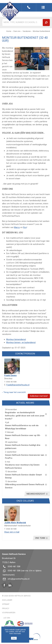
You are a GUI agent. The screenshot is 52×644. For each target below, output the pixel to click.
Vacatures (27, 31)
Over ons (17, 31)
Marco (17, 227)
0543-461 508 (14, 567)
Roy (25, 227)
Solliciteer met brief (39, 396)
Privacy (6, 608)
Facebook (4, 585)
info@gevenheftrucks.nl (19, 579)
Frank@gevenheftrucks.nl (18, 385)
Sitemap (6, 604)
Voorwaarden (9, 613)
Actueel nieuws (25, 403)
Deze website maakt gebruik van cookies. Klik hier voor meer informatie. (15, 632)
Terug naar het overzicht (15, 392)
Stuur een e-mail (12, 532)
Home (9, 31)
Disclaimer (7, 600)
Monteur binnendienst (16, 339)
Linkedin (10, 585)
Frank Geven (10, 375)
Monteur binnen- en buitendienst (21, 342)
